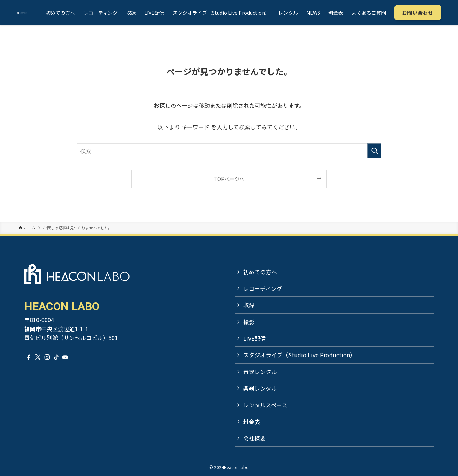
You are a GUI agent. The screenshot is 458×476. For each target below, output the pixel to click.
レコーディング (263, 288)
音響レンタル (260, 372)
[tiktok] (56, 357)
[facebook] (29, 357)
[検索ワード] (229, 151)
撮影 (249, 322)
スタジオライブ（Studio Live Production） (299, 355)
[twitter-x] (38, 357)
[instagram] (47, 357)
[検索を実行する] (374, 151)
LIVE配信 (254, 338)
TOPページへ (229, 179)
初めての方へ (260, 272)
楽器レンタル (260, 388)
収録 (249, 305)
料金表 (252, 422)
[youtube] (65, 357)
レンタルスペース (265, 405)
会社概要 (254, 438)
